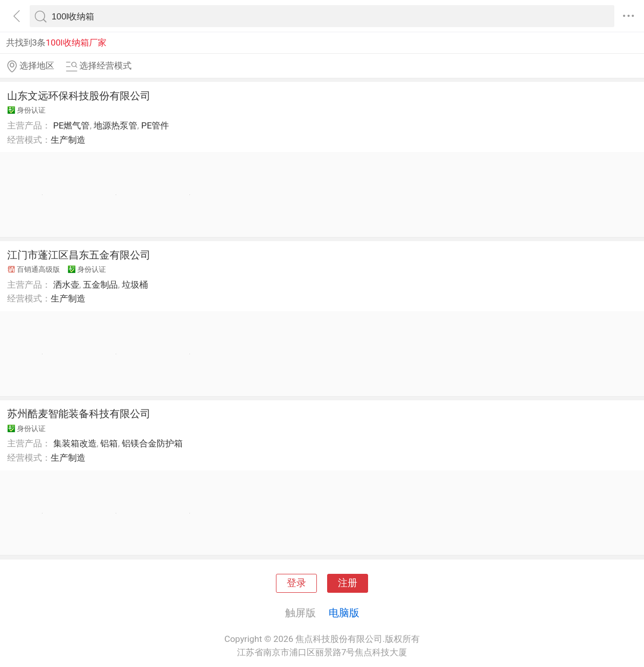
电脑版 (344, 613)
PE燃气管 (72, 125)
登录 (296, 583)
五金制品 (100, 285)
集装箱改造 (75, 443)
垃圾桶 (135, 285)
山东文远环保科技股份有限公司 (79, 96)
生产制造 (68, 140)
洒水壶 (66, 285)
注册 (348, 583)
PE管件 (155, 125)
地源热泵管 (115, 125)
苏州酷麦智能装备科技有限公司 (79, 414)
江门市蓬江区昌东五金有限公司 (79, 255)
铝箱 (109, 443)
